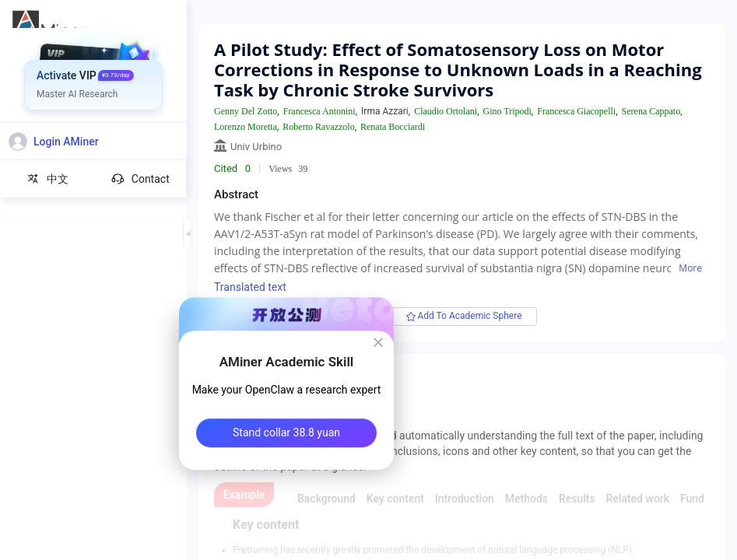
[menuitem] (94, 58)
